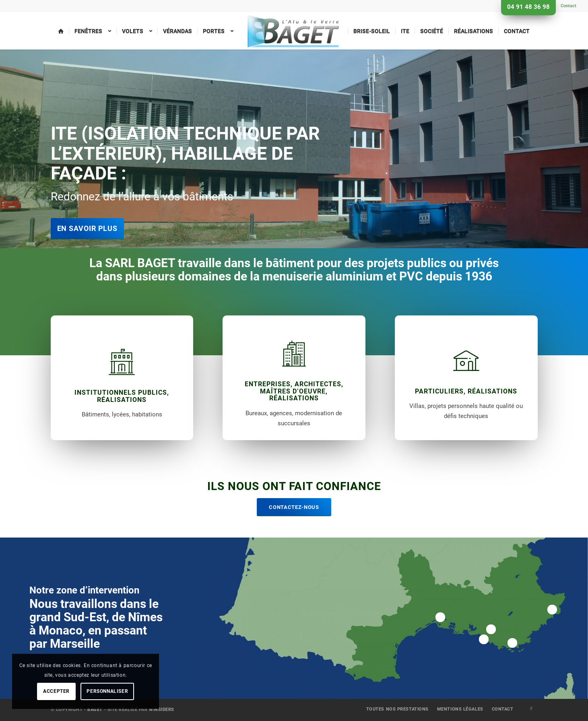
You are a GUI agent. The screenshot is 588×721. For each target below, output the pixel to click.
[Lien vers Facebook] (532, 709)
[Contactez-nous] (294, 507)
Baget (95, 710)
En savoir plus (88, 228)
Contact (568, 6)
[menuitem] (566, 6)
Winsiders (162, 710)
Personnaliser (107, 691)
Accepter (56, 691)
